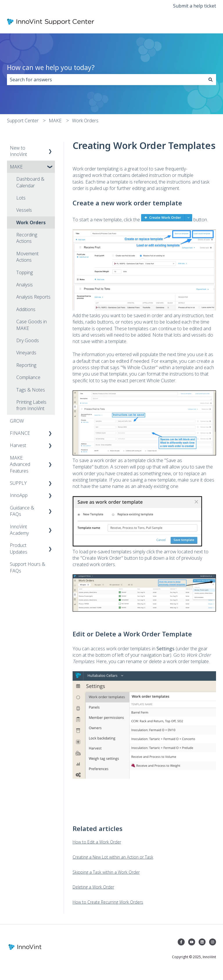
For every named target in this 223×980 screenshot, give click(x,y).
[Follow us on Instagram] (213, 942)
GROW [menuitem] (17, 421)
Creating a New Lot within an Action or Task (113, 857)
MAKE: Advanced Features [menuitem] (20, 464)
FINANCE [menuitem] (20, 433)
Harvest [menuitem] (18, 445)
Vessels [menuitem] (24, 210)
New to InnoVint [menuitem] (18, 151)
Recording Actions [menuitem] (27, 238)
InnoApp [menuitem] (19, 495)
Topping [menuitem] (25, 272)
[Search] (211, 80)
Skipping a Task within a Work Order (106, 872)
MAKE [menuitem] (16, 167)
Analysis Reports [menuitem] (33, 297)
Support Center (23, 121)
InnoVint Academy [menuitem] (19, 530)
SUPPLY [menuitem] (18, 483)
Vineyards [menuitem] (26, 353)
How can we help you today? (51, 67)
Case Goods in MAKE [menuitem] (32, 325)
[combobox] (106, 80)
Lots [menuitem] (21, 198)
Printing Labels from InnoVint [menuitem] (31, 405)
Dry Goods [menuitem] (28, 340)
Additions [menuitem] (26, 309)
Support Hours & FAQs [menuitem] (28, 567)
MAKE (55, 121)
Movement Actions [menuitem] (27, 257)
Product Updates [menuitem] (19, 548)
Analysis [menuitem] (25, 285)
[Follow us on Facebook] (181, 942)
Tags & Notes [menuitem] (31, 390)
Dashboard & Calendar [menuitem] (30, 182)
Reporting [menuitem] (26, 365)
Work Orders (85, 121)
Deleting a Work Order (93, 887)
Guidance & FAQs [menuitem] (22, 511)
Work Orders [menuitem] (31, 222)
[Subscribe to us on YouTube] (192, 942)
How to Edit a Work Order (97, 842)
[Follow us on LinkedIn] (202, 942)
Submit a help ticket (195, 6)
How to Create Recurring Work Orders (108, 902)
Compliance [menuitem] (28, 377)
